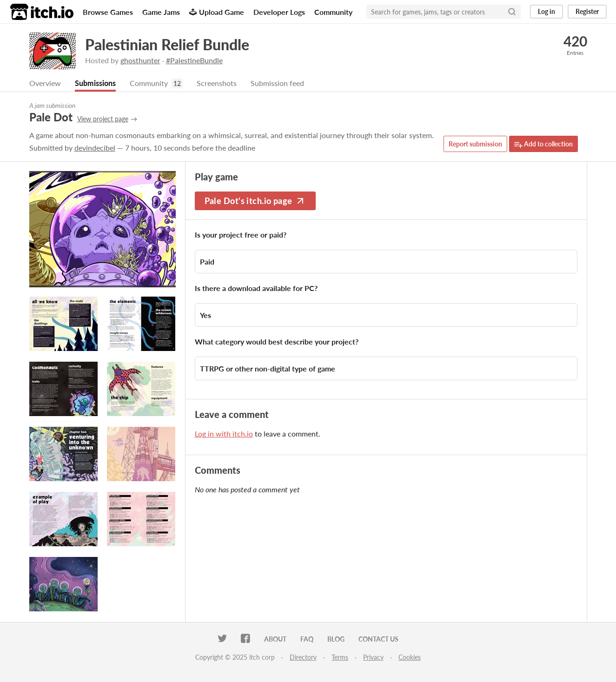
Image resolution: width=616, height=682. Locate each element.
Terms (340, 658)
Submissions (95, 83)
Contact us (378, 639)
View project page (103, 119)
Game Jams (161, 12)
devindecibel (95, 148)
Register (587, 11)
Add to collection (543, 145)
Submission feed (277, 83)
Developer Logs (279, 12)
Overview (45, 83)
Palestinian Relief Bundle (167, 44)
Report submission (475, 144)
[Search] (512, 12)
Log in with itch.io (224, 434)
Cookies (410, 658)
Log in (546, 11)
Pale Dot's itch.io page (255, 201)
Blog (336, 639)
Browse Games (108, 12)
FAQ (307, 639)
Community (333, 12)
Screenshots (217, 83)
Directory (303, 658)
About (275, 639)
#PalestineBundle (194, 60)
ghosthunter (140, 60)
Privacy (373, 658)
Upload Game (217, 12)
